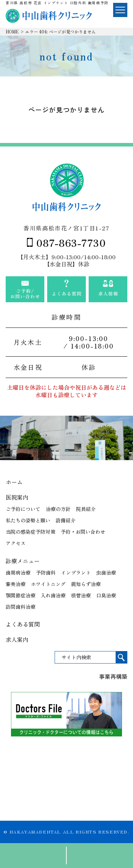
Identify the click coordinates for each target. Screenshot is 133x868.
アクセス (16, 543)
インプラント (76, 573)
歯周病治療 (18, 573)
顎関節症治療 (21, 595)
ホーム (14, 482)
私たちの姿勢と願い (28, 520)
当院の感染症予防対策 (31, 532)
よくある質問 (23, 624)
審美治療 (16, 584)
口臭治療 (106, 595)
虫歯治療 (106, 573)
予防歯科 (46, 573)
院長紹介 (86, 509)
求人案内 (17, 639)
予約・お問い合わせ (83, 532)
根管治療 (81, 595)
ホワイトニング (48, 584)
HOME (12, 31)
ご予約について (23, 509)
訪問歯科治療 (21, 607)
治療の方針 (58, 509)
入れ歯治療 (53, 595)
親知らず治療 (86, 584)
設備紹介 (66, 520)
